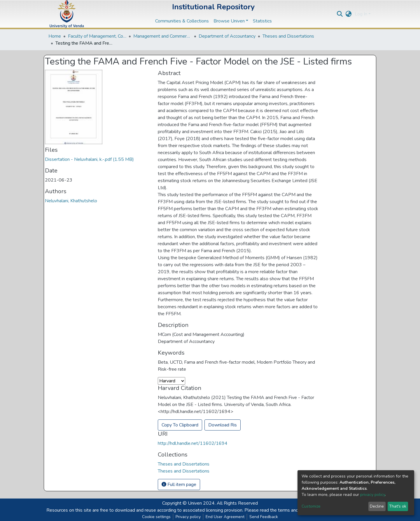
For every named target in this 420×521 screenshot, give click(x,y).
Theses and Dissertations (288, 36)
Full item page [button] (179, 485)
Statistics (262, 21)
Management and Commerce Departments (162, 36)
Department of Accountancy (227, 36)
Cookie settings (156, 517)
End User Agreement (225, 517)
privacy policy (373, 495)
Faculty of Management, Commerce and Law (97, 36)
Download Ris (223, 425)
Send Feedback (264, 517)
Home (55, 36)
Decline (377, 506)
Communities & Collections (182, 21)
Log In (361, 14)
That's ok (398, 506)
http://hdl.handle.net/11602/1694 (193, 443)
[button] (349, 14)
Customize (311, 506)
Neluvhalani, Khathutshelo (71, 201)
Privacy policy (188, 517)
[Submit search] (340, 14)
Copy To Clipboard (180, 425)
